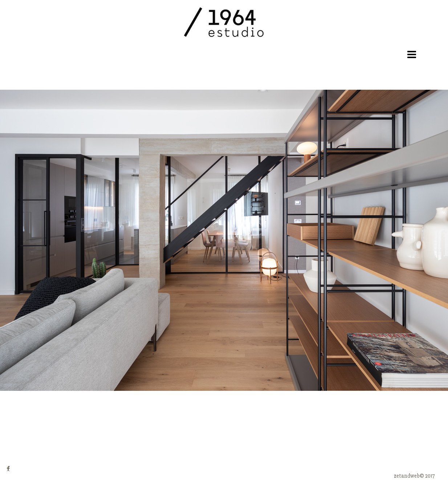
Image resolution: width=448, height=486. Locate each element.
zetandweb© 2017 (414, 476)
